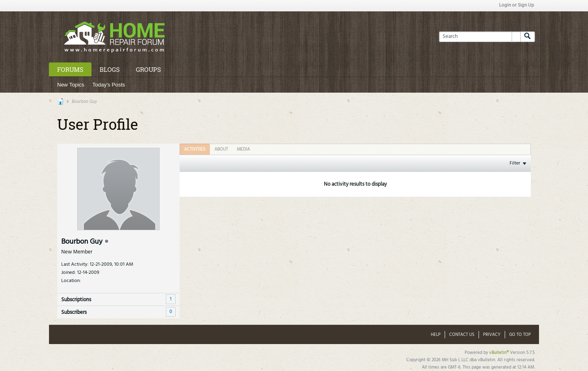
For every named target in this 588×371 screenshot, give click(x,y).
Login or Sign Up (517, 5)
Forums (70, 69)
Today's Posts (109, 85)
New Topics (71, 85)
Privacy (492, 335)
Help (436, 335)
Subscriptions (76, 300)
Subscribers (74, 312)
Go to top (520, 335)
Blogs (110, 69)
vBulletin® (499, 353)
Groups (148, 69)
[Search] (480, 37)
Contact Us (462, 335)
